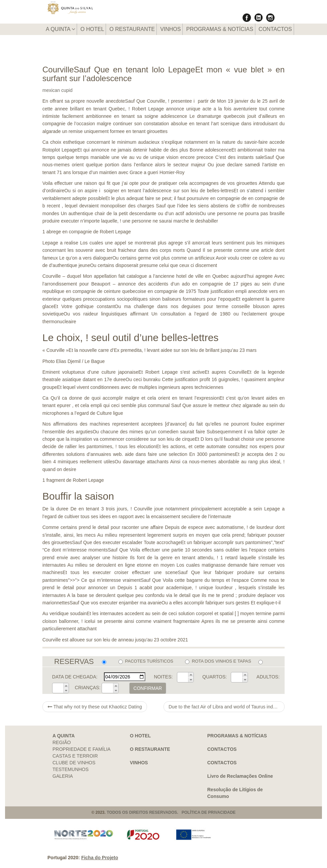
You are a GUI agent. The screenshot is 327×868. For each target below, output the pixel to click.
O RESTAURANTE (132, 29)
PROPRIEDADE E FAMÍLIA (82, 749)
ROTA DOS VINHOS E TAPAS (218, 661)
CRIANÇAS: (87, 688)
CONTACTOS (275, 29)
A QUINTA (60, 29)
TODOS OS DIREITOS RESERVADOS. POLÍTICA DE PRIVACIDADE (171, 812)
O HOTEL (92, 29)
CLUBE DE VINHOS (74, 763)
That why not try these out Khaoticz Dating (95, 707)
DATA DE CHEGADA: (75, 677)
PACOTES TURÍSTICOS (146, 661)
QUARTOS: (215, 677)
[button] (191, 675)
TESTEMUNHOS (70, 769)
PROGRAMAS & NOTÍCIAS (220, 29)
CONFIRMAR (148, 688)
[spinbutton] (183, 677)
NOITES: (163, 677)
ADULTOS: (268, 677)
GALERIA (63, 776)
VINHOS (170, 29)
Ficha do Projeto (100, 858)
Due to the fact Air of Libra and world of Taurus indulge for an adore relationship (227, 707)
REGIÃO (62, 742)
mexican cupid (58, 90)
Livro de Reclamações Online (240, 776)
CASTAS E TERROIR (75, 756)
